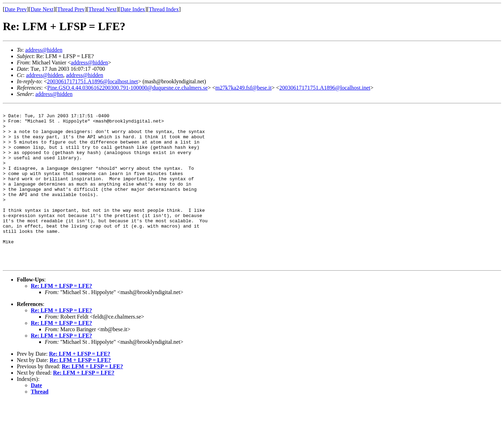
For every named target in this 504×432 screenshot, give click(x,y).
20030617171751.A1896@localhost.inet (92, 81)
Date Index (133, 9)
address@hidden (44, 50)
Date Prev (16, 9)
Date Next (42, 9)
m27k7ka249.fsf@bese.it (243, 88)
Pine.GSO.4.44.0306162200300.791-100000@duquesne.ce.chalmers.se (127, 88)
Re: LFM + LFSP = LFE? (61, 317)
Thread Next (103, 9)
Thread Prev (71, 9)
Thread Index (164, 9)
